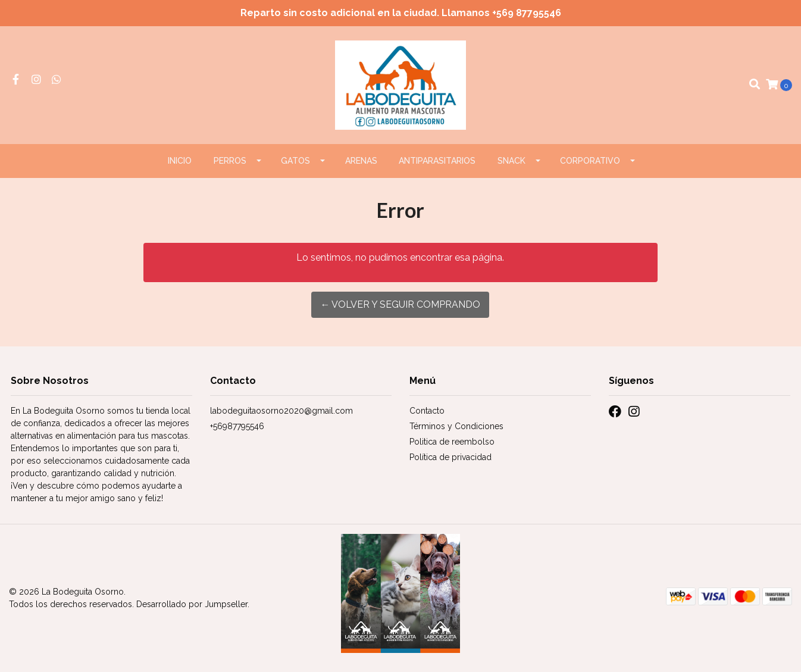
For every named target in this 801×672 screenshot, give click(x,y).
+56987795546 (237, 426)
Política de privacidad (450, 457)
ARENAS (361, 161)
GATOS (295, 161)
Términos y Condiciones (456, 426)
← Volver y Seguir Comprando (400, 304)
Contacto (427, 411)
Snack (511, 161)
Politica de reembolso (452, 442)
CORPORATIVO (590, 161)
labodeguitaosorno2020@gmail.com (281, 411)
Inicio (180, 161)
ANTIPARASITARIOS (437, 161)
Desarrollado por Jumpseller (192, 604)
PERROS (230, 161)
